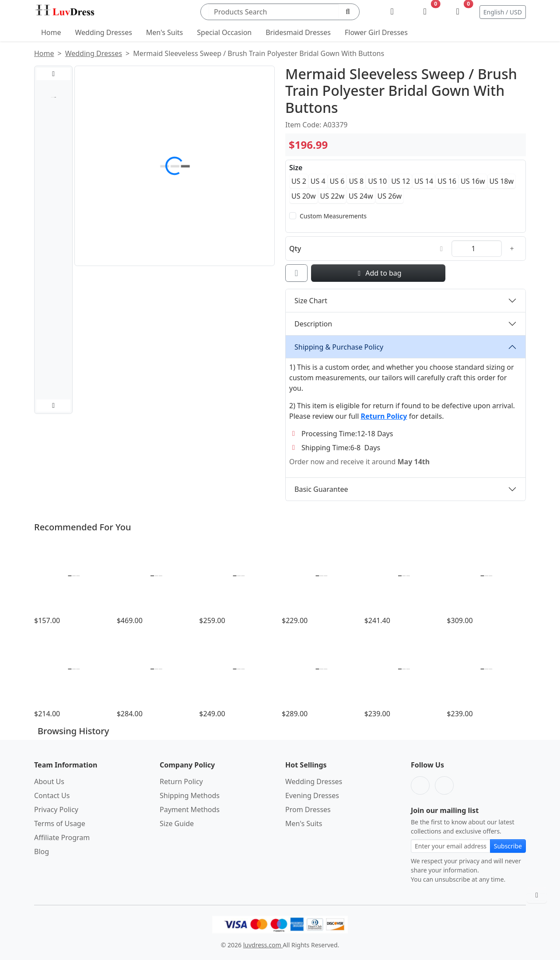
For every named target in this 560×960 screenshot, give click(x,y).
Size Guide (177, 823)
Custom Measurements (333, 216)
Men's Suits (164, 32)
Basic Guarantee (321, 489)
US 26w (390, 196)
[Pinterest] (444, 785)
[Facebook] (420, 785)
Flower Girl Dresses (376, 32)
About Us (49, 781)
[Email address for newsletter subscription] (451, 846)
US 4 (318, 181)
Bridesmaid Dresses (298, 32)
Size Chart (311, 301)
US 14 (424, 181)
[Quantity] (477, 249)
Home (51, 32)
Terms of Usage (60, 823)
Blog (42, 851)
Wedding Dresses (104, 32)
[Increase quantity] (512, 249)
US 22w (332, 196)
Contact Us (52, 795)
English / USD (503, 12)
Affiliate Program (62, 837)
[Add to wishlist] (296, 273)
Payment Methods (190, 809)
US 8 (356, 181)
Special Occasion (224, 32)
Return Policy (181, 781)
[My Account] (392, 12)
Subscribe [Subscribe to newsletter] (508, 846)
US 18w (502, 181)
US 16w (473, 181)
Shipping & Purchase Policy (339, 347)
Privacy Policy (56, 809)
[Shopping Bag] (458, 12)
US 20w (304, 196)
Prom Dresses (308, 809)
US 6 (337, 181)
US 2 (299, 181)
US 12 (401, 181)
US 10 (377, 181)
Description (313, 324)
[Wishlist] (425, 12)
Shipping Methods (190, 795)
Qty (295, 249)
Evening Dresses (312, 795)
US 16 (447, 181)
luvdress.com (263, 945)
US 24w (361, 196)
